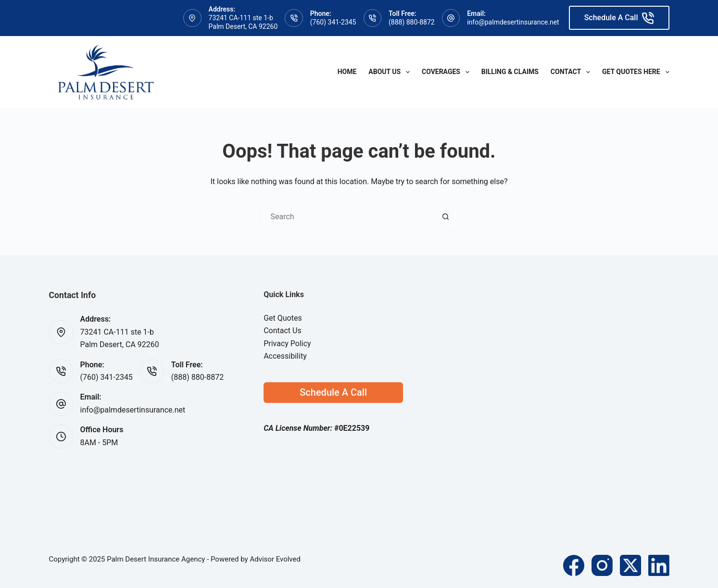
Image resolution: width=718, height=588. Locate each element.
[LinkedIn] (659, 565)
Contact (572, 72)
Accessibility (285, 356)
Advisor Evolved (275, 559)
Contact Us (283, 331)
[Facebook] (574, 565)
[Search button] (446, 217)
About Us (391, 72)
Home (347, 72)
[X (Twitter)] (630, 565)
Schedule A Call (619, 18)
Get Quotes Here (636, 72)
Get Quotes (283, 318)
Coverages (447, 72)
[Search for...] (350, 217)
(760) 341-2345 (333, 22)
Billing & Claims (510, 72)
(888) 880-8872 (412, 22)
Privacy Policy (287, 344)
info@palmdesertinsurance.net (513, 22)
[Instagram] (602, 565)
